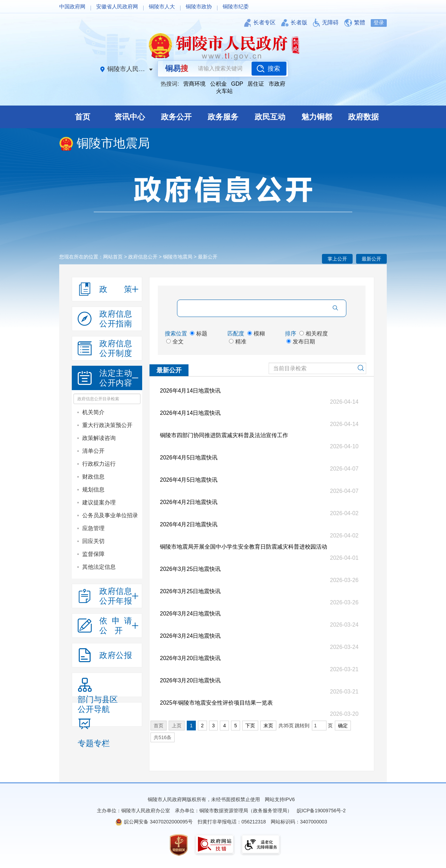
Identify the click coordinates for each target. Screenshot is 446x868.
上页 (177, 726)
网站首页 (113, 257)
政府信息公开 (143, 257)
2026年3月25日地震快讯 (190, 569)
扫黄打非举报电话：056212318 (232, 822)
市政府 (277, 84)
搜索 (274, 69)
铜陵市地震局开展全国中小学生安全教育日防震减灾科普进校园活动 (244, 547)
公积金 (218, 84)
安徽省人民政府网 (117, 6)
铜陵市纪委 (236, 6)
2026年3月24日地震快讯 (190, 614)
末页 (268, 726)
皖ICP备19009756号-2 (321, 811)
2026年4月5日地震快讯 (189, 458)
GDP (237, 84)
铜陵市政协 (199, 6)
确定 (343, 726)
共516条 (163, 737)
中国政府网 (72, 6)
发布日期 (301, 342)
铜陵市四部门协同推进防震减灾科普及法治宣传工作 (224, 435)
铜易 (177, 68)
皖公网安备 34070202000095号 (158, 822)
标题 (199, 334)
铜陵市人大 (162, 6)
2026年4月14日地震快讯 (190, 391)
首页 (159, 726)
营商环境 (194, 84)
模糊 (256, 334)
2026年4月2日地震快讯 (189, 502)
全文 (175, 342)
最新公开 (371, 259)
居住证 (256, 84)
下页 (250, 726)
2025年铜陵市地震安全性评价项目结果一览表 (216, 703)
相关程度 (314, 334)
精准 (238, 342)
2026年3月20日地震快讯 (190, 658)
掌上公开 (337, 259)
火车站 (224, 91)
